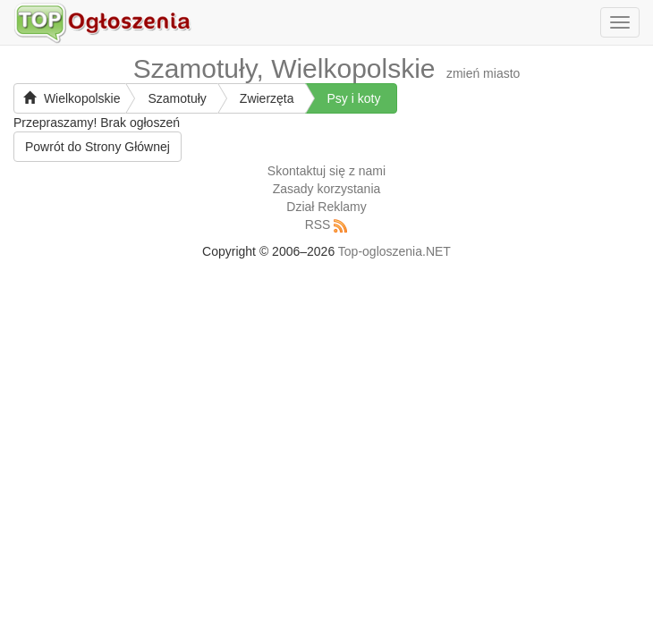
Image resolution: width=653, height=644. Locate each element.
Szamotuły (177, 98)
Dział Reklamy (326, 207)
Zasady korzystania (327, 189)
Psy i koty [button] (354, 98)
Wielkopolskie (72, 98)
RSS (318, 225)
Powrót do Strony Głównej (98, 147)
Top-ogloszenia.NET (394, 251)
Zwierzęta (267, 98)
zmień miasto (483, 73)
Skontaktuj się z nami (326, 171)
